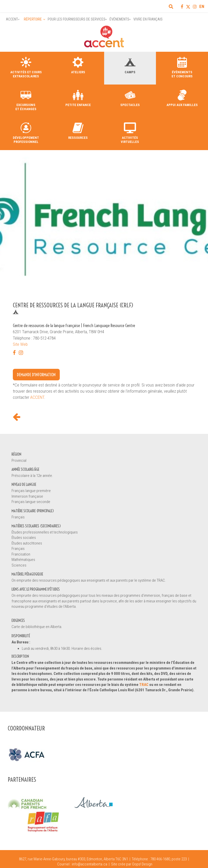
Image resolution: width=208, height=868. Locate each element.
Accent (12, 19)
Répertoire (33, 19)
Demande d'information (36, 375)
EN (202, 6)
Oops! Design (142, 864)
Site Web (20, 344)
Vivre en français (148, 19)
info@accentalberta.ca (90, 864)
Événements (119, 19)
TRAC (144, 685)
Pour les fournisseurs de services (77, 19)
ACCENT (37, 397)
